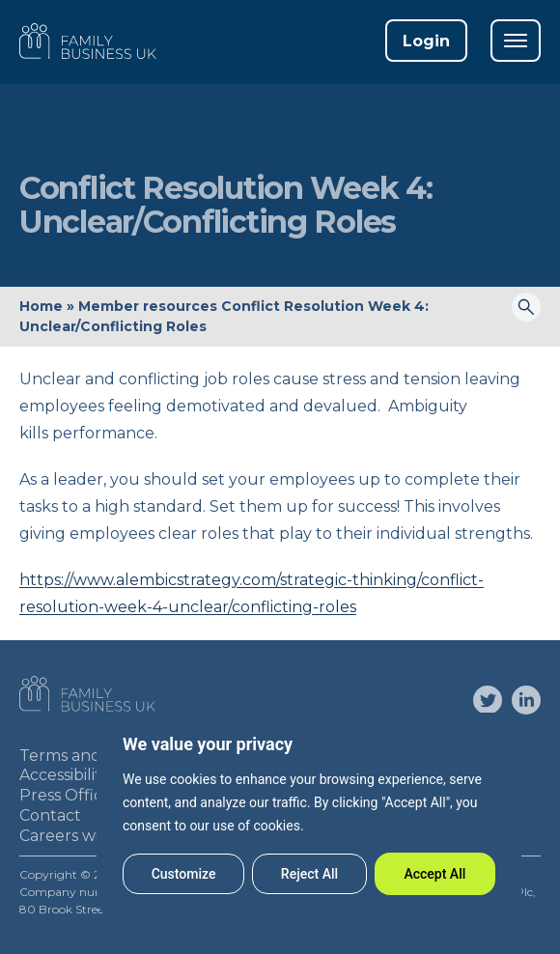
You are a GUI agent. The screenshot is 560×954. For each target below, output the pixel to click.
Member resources (148, 306)
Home (41, 306)
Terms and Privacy (90, 756)
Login (426, 41)
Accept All (434, 874)
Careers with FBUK (92, 836)
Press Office (66, 795)
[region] (309, 814)
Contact (50, 815)
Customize (184, 874)
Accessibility (64, 775)
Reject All (309, 874)
